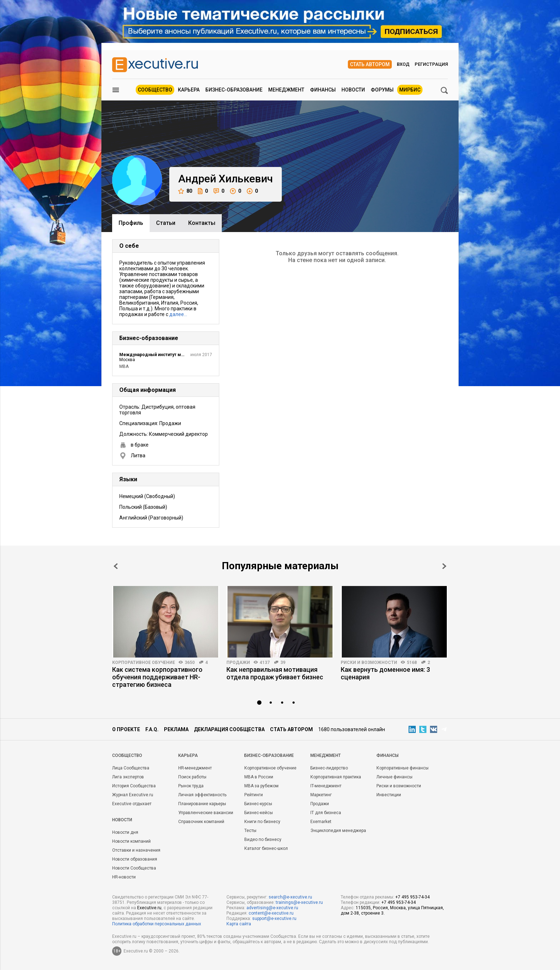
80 (185, 191)
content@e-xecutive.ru (271, 913)
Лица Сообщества (131, 768)
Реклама (176, 729)
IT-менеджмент (326, 786)
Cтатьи (166, 223)
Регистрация (431, 64)
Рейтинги (254, 795)
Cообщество (127, 755)
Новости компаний (131, 841)
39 (283, 663)
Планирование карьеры (202, 804)
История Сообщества (134, 786)
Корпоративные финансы (402, 768)
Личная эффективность (202, 795)
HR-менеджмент (195, 768)
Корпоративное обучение (144, 663)
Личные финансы (394, 777)
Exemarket (321, 822)
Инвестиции (389, 795)
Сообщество (155, 90)
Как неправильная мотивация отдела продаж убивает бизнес (275, 673)
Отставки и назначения (136, 850)
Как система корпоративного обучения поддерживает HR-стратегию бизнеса (157, 677)
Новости (353, 90)
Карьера (189, 90)
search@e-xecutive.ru (290, 897)
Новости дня (125, 832)
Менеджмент (286, 90)
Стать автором (370, 64)
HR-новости (124, 877)
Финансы (323, 90)
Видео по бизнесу (263, 839)
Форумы (382, 90)
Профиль (131, 223)
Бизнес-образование (234, 90)
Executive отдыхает (132, 804)
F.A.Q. (152, 729)
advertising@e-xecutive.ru (272, 908)
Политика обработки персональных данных (157, 924)
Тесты (250, 831)
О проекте (126, 729)
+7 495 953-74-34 (412, 897)
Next (444, 566)
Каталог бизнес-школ (266, 848)
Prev (116, 566)
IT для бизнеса (326, 813)
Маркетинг (321, 795)
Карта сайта (239, 924)
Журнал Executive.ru (133, 795)
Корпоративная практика (336, 777)
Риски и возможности (369, 663)
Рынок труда (191, 786)
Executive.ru (149, 908)
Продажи (238, 663)
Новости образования (135, 859)
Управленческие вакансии (206, 813)
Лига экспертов (128, 777)
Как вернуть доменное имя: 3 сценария (385, 673)
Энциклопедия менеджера (338, 831)
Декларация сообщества (229, 729)
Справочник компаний (201, 822)
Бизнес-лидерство (329, 768)
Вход (403, 64)
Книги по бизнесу (262, 822)
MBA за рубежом (261, 786)
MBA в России (259, 777)
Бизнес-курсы (258, 804)
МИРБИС (410, 90)
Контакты (202, 223)
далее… (178, 314)
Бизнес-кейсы (259, 813)
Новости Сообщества (134, 868)
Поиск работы (192, 777)
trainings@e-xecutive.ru (299, 902)
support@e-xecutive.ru (274, 919)
